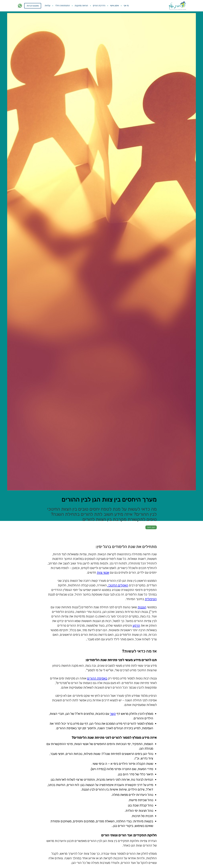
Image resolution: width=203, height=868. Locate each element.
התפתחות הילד (62, 6)
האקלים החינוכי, (118, 585)
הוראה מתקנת (81, 6)
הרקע (136, 626)
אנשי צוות (103, 573)
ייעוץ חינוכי (151, 527)
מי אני (126, 6)
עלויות (47, 6)
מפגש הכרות (33, 6)
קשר (113, 714)
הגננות (142, 607)
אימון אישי (114, 6)
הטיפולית (151, 599)
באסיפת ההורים (97, 678)
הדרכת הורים (99, 6)
